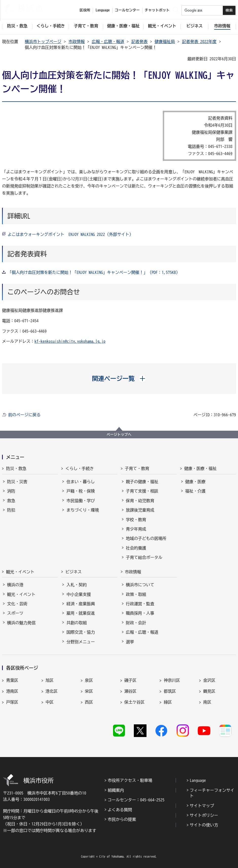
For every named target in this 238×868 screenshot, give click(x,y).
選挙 (130, 642)
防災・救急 (16, 468)
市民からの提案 (122, 819)
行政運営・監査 (140, 604)
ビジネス (74, 572)
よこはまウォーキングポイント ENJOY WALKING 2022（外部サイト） (70, 234)
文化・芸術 (17, 604)
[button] (119, 379)
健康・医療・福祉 (200, 468)
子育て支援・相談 (142, 491)
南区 (207, 702)
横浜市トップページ (43, 42)
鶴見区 (209, 691)
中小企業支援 (79, 594)
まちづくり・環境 (83, 510)
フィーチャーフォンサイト (212, 793)
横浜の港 (15, 585)
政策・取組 (136, 594)
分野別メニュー (81, 642)
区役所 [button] (85, 10)
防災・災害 (17, 482)
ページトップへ (119, 435)
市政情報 (77, 42)
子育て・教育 (137, 468)
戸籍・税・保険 (81, 491)
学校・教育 (136, 520)
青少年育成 (136, 529)
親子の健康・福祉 (142, 482)
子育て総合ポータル (144, 557)
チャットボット (157, 10)
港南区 (12, 691)
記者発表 (139, 42)
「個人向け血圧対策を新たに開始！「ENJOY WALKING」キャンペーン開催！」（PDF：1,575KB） (94, 272)
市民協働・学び (81, 501)
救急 (11, 501)
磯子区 (131, 680)
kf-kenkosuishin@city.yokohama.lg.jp (70, 341)
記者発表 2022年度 (199, 42)
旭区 (50, 680)
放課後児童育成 (140, 510)
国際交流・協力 (81, 632)
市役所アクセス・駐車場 (130, 780)
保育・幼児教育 (140, 501)
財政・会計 (136, 623)
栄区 (89, 691)
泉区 (89, 680)
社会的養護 (136, 548)
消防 (11, 491)
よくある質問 (120, 810)
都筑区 (170, 691)
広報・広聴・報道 (108, 42)
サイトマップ (202, 806)
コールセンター (127, 10)
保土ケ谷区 (135, 702)
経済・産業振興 (81, 604)
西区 (89, 702)
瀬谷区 (131, 691)
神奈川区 (172, 680)
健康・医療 (195, 482)
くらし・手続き (80, 468)
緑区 (168, 702)
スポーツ (15, 613)
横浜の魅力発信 (21, 623)
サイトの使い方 (204, 825)
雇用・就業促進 (81, 613)
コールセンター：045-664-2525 (136, 800)
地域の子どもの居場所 (146, 538)
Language (198, 780)
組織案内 (116, 790)
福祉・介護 (195, 491)
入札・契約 (77, 585)
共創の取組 (77, 623)
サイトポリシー (204, 815)
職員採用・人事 (140, 613)
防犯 (11, 510)
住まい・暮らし (81, 482)
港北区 (52, 691)
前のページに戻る (24, 415)
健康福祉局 (165, 42)
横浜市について (140, 585)
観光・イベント (20, 572)
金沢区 (209, 680)
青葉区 (12, 680)
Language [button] (103, 10)
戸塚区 (12, 702)
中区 (50, 702)
